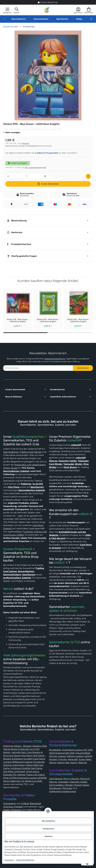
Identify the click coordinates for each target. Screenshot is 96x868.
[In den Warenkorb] (48, 184)
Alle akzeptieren (48, 821)
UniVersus (16, 768)
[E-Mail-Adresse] (38, 368)
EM (85, 750)
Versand (26, 143)
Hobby (79, 19)
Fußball (25, 804)
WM (90, 750)
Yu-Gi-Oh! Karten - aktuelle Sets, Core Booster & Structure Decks (23, 752)
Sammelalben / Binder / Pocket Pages (69, 785)
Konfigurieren (48, 829)
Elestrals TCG (10, 775)
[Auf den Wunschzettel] (88, 176)
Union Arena (32, 771)
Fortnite (63, 759)
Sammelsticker (41, 19)
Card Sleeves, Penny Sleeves (64, 779)
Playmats (67, 788)
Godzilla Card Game (32, 768)
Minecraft (73, 759)
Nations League (75, 756)
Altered (21, 775)
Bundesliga (55, 750)
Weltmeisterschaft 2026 (62, 753)
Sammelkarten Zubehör (16, 471)
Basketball (35, 804)
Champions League (72, 750)
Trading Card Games (31, 452)
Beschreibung (17, 221)
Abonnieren (83, 368)
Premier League (58, 756)
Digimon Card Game (14, 765)
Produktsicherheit (19, 244)
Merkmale (15, 232)
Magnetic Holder (78, 782)
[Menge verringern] (8, 176)
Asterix (74, 763)
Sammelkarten (19, 19)
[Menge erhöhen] (45, 176)
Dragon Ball (63, 763)
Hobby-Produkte (12, 810)
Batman (83, 763)
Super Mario (85, 759)
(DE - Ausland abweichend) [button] (35, 167)
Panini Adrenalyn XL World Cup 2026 (23, 781)
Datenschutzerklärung (55, 359)
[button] (7, 10)
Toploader (63, 782)
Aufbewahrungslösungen (63, 791)
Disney (53, 763)
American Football (13, 807)
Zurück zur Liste (10, 27)
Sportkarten (62, 19)
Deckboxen (55, 788)
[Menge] (27, 176)
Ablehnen (48, 836)
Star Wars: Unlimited (14, 771)
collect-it (85, 514)
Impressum (9, 860)
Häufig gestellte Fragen (22, 256)
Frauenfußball (83, 753)
